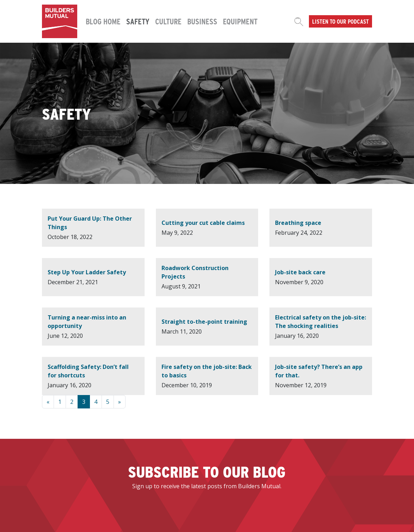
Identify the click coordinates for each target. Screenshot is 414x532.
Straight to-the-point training (204, 322)
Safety (138, 21)
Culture (168, 21)
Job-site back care (300, 272)
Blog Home (103, 21)
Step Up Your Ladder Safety (87, 272)
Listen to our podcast (340, 21)
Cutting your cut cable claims (203, 223)
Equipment (240, 21)
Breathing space (298, 223)
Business (202, 21)
